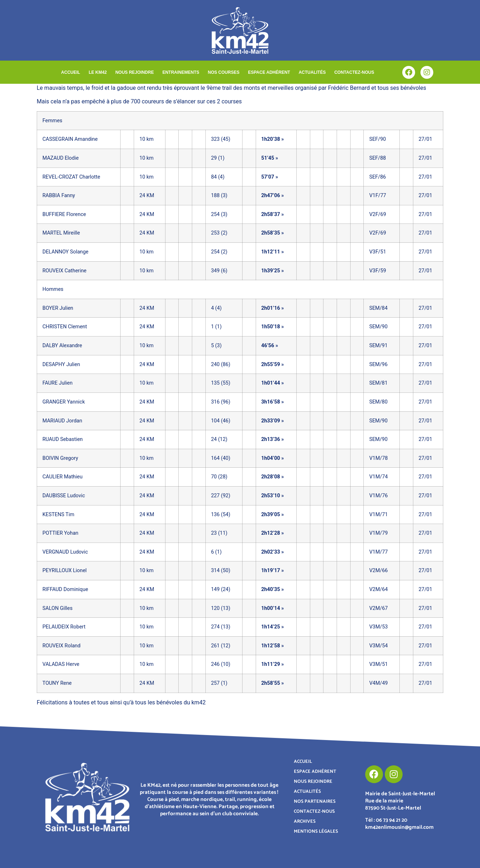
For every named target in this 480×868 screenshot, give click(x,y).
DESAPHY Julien (61, 364)
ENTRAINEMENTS (181, 72)
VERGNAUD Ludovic (65, 552)
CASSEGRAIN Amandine (70, 139)
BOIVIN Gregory (60, 458)
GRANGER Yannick (64, 402)
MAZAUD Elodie (61, 158)
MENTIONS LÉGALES (316, 831)
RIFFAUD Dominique (65, 589)
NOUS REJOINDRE (134, 72)
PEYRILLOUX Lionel (65, 571)
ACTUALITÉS (312, 72)
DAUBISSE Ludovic (64, 496)
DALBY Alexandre (62, 346)
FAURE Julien (57, 383)
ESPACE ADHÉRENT (269, 72)
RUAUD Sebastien (63, 439)
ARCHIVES (305, 821)
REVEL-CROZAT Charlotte (71, 177)
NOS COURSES (224, 72)
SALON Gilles (57, 608)
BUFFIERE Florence (64, 214)
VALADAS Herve (61, 664)
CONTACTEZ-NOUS (354, 72)
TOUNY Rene (57, 683)
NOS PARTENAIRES (315, 802)
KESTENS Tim (58, 515)
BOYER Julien (58, 308)
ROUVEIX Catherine (64, 271)
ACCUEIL (70, 72)
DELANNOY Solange (65, 252)
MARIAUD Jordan (62, 421)
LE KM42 (98, 72)
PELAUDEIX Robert (64, 627)
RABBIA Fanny (59, 196)
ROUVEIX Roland (62, 646)
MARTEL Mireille (61, 233)
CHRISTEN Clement (65, 327)
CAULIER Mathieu (62, 477)
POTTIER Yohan (60, 533)
